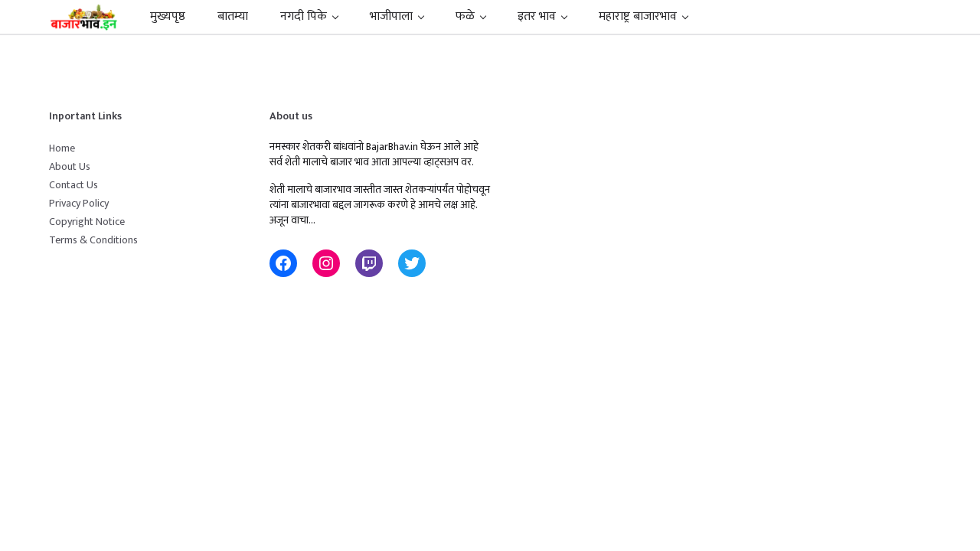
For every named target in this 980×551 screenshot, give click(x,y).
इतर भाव (537, 16)
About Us (70, 166)
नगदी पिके (304, 16)
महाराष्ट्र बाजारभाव (638, 16)
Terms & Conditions (93, 240)
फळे (465, 16)
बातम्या (233, 16)
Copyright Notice (87, 222)
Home (62, 148)
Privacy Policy (79, 203)
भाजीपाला (391, 16)
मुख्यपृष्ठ (168, 16)
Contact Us (73, 185)
